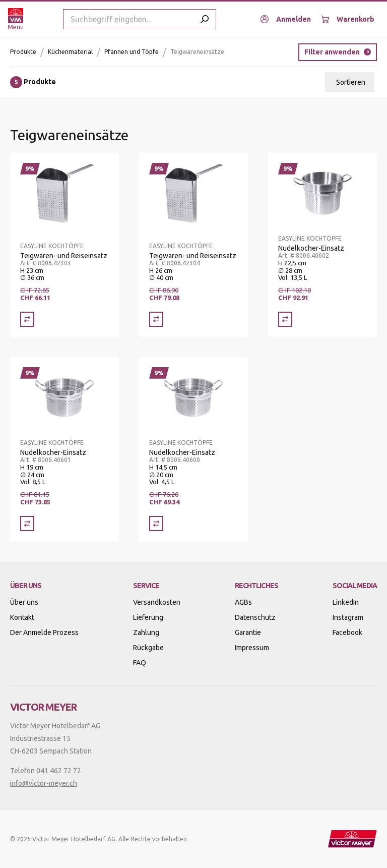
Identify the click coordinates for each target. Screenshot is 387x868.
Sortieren (351, 82)
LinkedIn (346, 602)
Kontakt (22, 617)
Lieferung (148, 617)
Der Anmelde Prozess (44, 632)
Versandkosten (157, 602)
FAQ (140, 663)
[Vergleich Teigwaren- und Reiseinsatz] (27, 319)
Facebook (347, 632)
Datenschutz (255, 617)
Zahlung (146, 632)
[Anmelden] (286, 19)
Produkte (23, 52)
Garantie (248, 632)
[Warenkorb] (348, 19)
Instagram (348, 617)
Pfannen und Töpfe (132, 52)
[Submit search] (205, 19)
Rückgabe (148, 648)
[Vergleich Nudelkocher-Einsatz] (285, 319)
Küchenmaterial (70, 52)
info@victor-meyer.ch (44, 783)
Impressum (252, 648)
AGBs (243, 602)
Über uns (24, 602)
